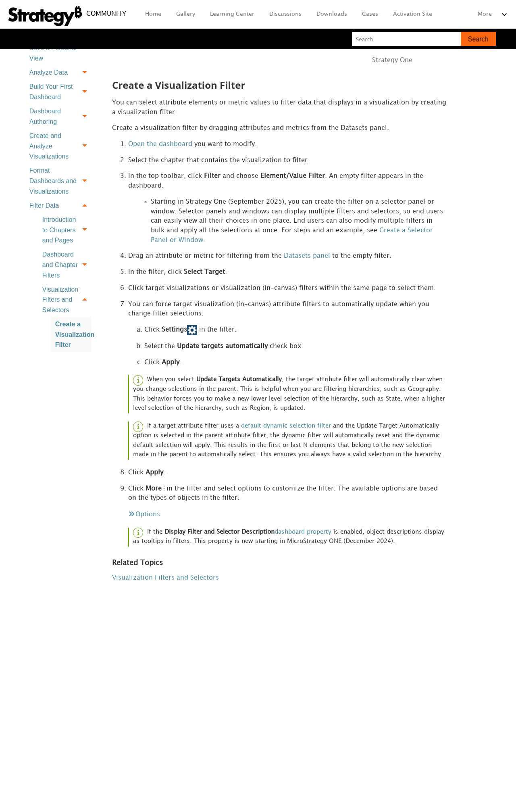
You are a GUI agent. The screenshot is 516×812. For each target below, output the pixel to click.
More (485, 14)
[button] (478, 39)
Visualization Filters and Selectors (67, 300)
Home (153, 14)
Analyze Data (60, 72)
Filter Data (60, 206)
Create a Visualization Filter (73, 334)
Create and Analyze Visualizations (60, 146)
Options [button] (148, 519)
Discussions (285, 14)
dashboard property (303, 536)
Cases (370, 14)
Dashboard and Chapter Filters (67, 265)
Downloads (332, 14)
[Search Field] (424, 39)
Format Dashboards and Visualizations (60, 181)
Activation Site (413, 14)
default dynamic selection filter (286, 429)
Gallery (186, 14)
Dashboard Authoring (60, 116)
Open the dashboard (160, 145)
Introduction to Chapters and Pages (67, 230)
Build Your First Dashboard (60, 92)
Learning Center (232, 14)
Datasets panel (307, 258)
